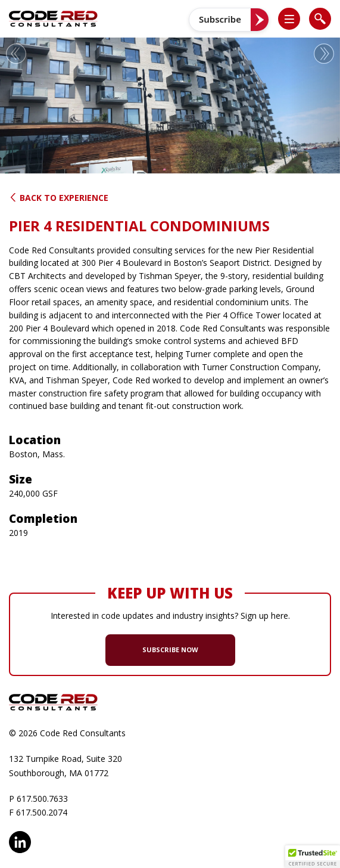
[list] (289, 19)
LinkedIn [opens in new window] (20, 842)
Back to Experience (59, 198)
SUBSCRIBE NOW (170, 650)
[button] (294, 19)
